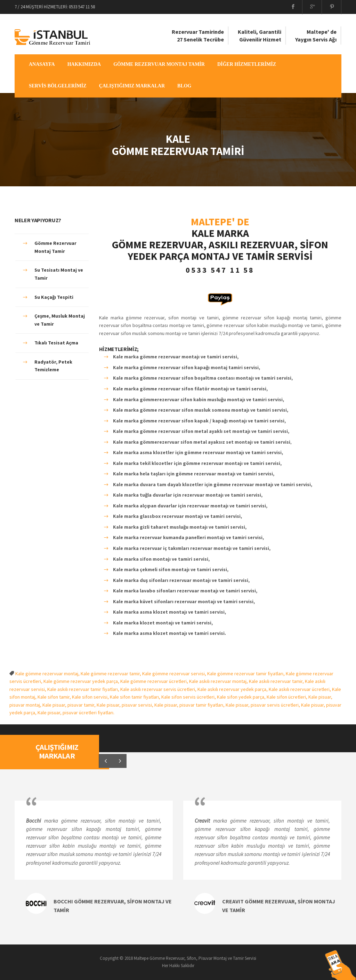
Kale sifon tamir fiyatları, (136, 697)
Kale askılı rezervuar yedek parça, (233, 689)
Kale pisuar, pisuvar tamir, (70, 705)
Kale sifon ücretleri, (288, 697)
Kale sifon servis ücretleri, (189, 697)
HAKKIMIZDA (84, 64)
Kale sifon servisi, (91, 697)
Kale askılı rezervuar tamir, (277, 681)
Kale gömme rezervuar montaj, (48, 674)
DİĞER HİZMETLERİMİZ (247, 64)
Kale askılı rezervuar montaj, (219, 681)
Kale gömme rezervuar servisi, (175, 674)
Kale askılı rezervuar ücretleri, (300, 689)
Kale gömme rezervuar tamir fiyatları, (246, 674)
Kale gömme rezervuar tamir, (111, 674)
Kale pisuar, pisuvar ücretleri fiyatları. (76, 713)
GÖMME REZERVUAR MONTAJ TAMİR (159, 64)
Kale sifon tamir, (55, 697)
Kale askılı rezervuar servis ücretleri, (159, 689)
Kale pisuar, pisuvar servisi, (126, 705)
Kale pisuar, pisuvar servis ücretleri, (263, 705)
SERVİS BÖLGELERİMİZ (58, 86)
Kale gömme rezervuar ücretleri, (155, 681)
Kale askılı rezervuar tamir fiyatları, (84, 689)
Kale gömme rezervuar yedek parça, (82, 681)
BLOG (184, 86)
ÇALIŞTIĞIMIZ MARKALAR (132, 86)
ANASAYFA (42, 64)
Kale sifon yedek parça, (242, 697)
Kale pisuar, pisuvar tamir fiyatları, (190, 705)
